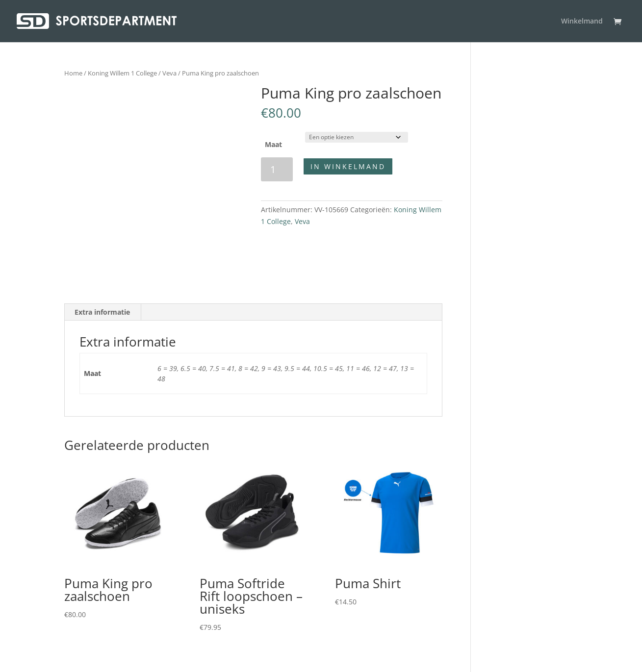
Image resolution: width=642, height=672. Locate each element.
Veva (169, 73)
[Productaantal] (277, 169)
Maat (273, 144)
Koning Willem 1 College (122, 73)
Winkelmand (582, 22)
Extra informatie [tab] (102, 312)
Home (73, 73)
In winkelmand (348, 166)
